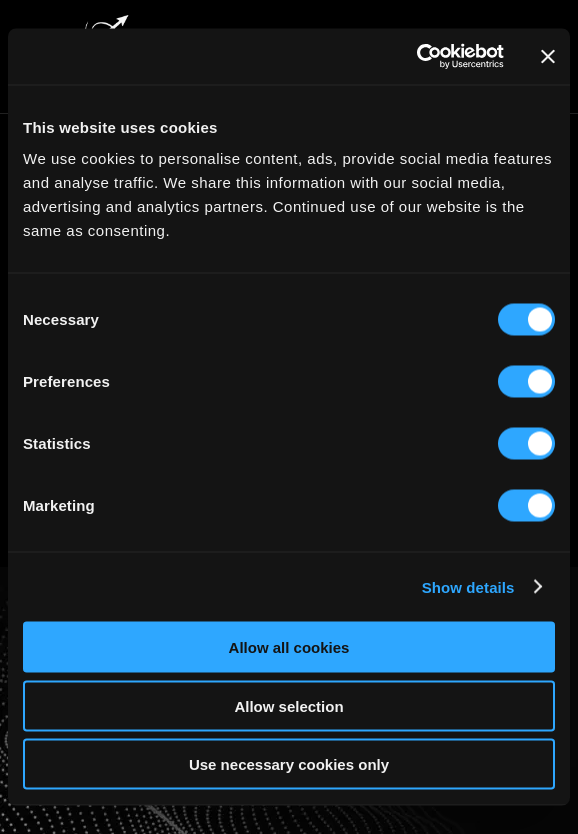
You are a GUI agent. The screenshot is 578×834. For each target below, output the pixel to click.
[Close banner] (548, 56)
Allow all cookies (289, 647)
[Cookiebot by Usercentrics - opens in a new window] (416, 57)
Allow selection (288, 705)
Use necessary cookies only (289, 764)
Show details (468, 586)
